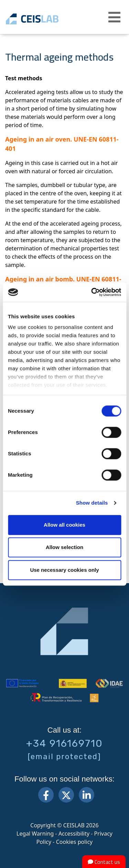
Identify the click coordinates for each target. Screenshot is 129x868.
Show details (92, 503)
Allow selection (64, 547)
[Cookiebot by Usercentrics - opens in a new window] (92, 292)
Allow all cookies (64, 525)
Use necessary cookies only (64, 570)
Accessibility (74, 834)
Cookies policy (74, 842)
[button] (115, 17)
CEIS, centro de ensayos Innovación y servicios (42, 19)
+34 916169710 (64, 743)
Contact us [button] (104, 862)
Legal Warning (35, 834)
